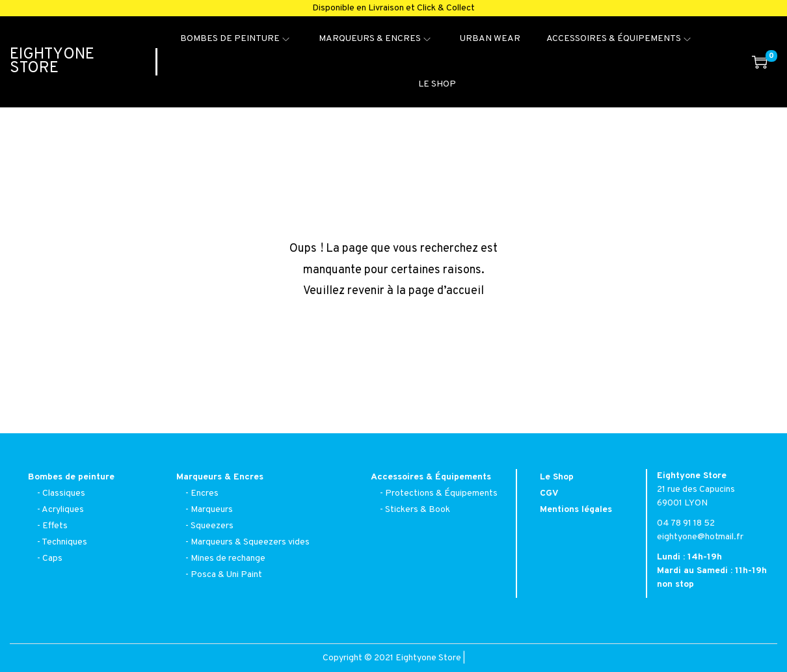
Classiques (64, 493)
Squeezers (212, 526)
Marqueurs (212, 510)
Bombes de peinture (71, 477)
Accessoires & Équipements (431, 477)
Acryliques (63, 510)
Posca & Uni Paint (226, 575)
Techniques (64, 542)
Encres (205, 493)
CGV (549, 493)
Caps (52, 558)
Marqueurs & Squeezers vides (250, 542)
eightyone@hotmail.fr (700, 537)
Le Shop (557, 477)
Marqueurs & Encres (220, 477)
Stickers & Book (418, 510)
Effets (55, 526)
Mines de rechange (228, 558)
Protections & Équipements (441, 493)
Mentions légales (576, 510)
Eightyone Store (52, 61)
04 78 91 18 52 (686, 523)
